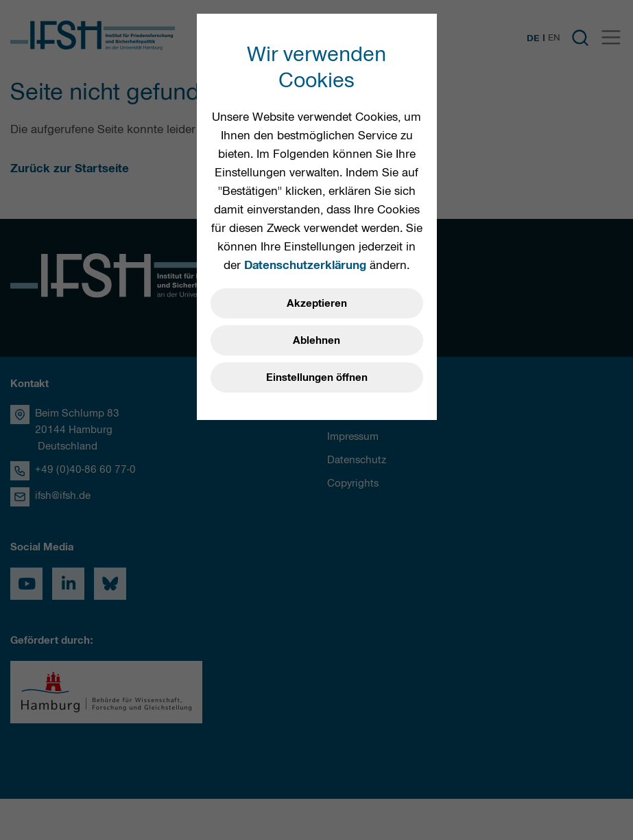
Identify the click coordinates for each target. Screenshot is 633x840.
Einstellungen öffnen (317, 377)
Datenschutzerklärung (305, 265)
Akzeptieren (317, 303)
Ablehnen (316, 340)
